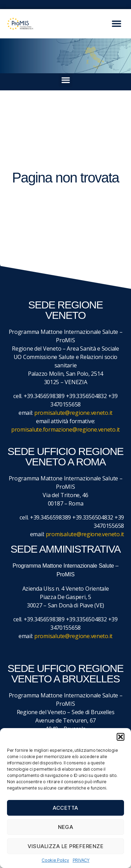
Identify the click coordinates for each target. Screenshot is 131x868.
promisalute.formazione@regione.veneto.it (65, 429)
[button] (121, 737)
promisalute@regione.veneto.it (73, 413)
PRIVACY (81, 860)
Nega (66, 827)
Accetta (65, 808)
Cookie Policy (55, 860)
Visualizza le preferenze (66, 846)
